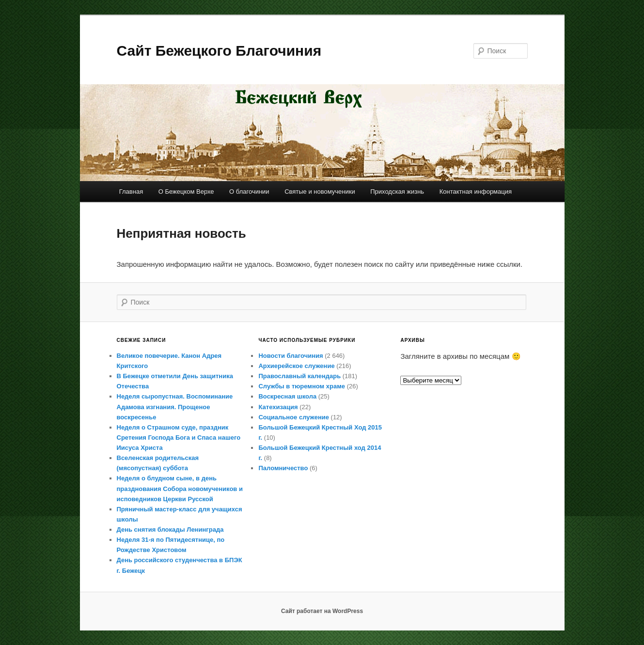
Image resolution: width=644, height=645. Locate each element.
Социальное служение (293, 417)
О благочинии (249, 192)
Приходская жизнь (397, 192)
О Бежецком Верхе (186, 192)
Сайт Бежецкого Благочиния (219, 51)
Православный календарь (299, 376)
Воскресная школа (287, 396)
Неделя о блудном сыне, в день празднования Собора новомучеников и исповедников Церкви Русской (180, 488)
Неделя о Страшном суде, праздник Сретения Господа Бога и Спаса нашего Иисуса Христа (179, 438)
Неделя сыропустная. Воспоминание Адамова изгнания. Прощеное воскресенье (175, 407)
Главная (131, 192)
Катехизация (278, 407)
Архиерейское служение (296, 366)
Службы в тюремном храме (302, 386)
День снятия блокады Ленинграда (170, 530)
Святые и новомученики (320, 192)
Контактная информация (476, 192)
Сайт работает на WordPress (322, 611)
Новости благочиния (291, 356)
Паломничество (283, 468)
